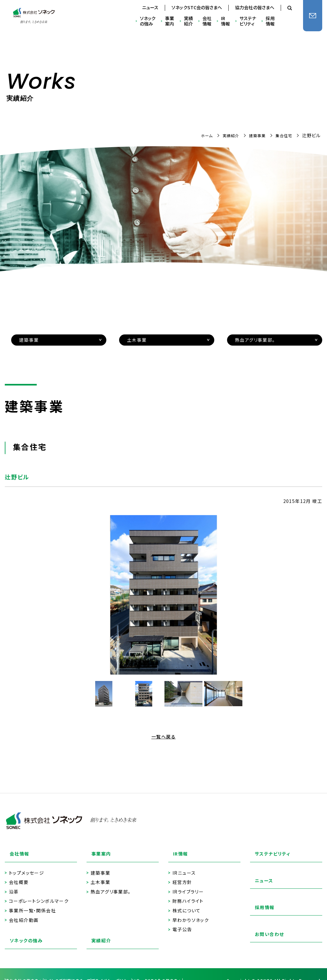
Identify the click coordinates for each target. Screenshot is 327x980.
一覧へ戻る (163, 737)
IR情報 (225, 21)
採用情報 (270, 21)
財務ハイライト (188, 894)
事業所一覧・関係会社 (32, 904)
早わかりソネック (191, 913)
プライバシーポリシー (143, 963)
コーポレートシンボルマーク (39, 894)
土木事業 (101, 875)
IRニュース (184, 866)
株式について (186, 904)
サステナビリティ (248, 21)
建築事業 (254, 135)
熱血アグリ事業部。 (111, 885)
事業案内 (170, 21)
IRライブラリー (188, 885)
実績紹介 (188, 21)
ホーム (198, 135)
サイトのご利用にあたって (86, 963)
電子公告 (182, 922)
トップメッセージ (27, 866)
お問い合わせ (265, 929)
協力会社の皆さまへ (255, 7)
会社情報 (207, 21)
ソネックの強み (148, 21)
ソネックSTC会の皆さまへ (197, 7)
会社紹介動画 (24, 913)
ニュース (150, 7)
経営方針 (182, 875)
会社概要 (19, 875)
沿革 (14, 885)
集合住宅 (283, 135)
